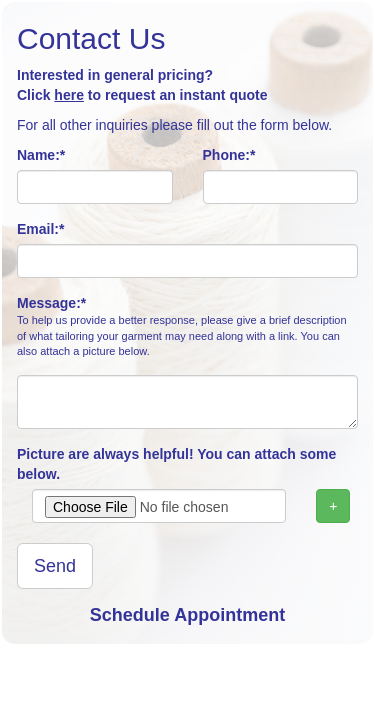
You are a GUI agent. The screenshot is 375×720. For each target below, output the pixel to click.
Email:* (40, 229)
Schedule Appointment (187, 615)
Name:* (41, 155)
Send (55, 566)
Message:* (187, 327)
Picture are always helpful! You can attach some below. (176, 464)
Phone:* (229, 155)
